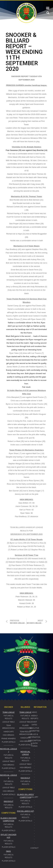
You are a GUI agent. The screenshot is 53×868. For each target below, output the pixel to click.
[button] (48, 8)
